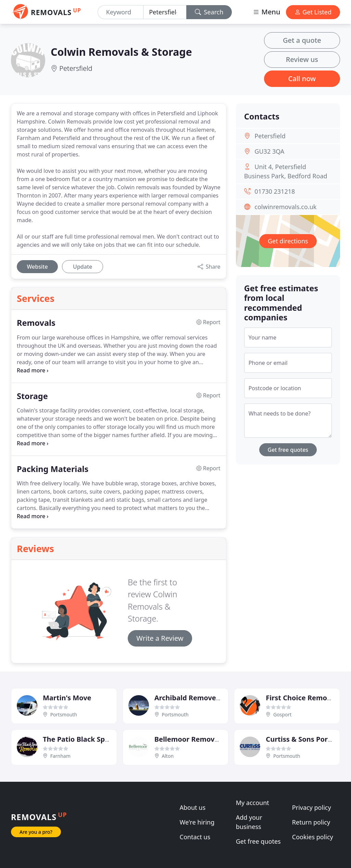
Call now (302, 79)
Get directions (288, 241)
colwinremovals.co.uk (285, 207)
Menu (266, 12)
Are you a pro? (36, 832)
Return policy (311, 822)
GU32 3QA (269, 151)
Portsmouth (64, 714)
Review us (302, 59)
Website (37, 267)
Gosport (282, 714)
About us (193, 807)
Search (209, 12)
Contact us (195, 837)
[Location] (165, 12)
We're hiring (197, 822)
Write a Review (160, 638)
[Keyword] (121, 12)
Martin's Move (67, 698)
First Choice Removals (303, 698)
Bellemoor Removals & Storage (207, 739)
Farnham (60, 756)
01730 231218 (275, 191)
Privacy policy (312, 807)
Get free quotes (288, 450)
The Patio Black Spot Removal (93, 739)
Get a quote (302, 40)
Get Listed (313, 12)
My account (253, 803)
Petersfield (76, 68)
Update (83, 267)
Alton (168, 756)
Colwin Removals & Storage (121, 52)
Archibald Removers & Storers (205, 698)
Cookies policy (313, 837)
